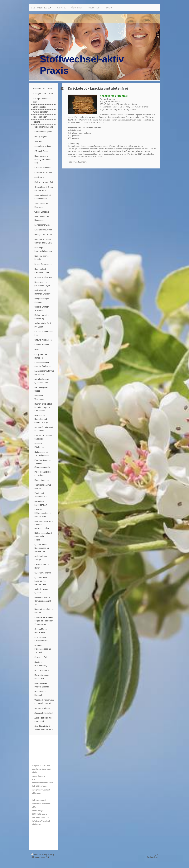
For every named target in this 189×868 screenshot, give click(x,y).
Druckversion (39, 854)
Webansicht (152, 857)
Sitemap (51, 854)
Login (155, 854)
